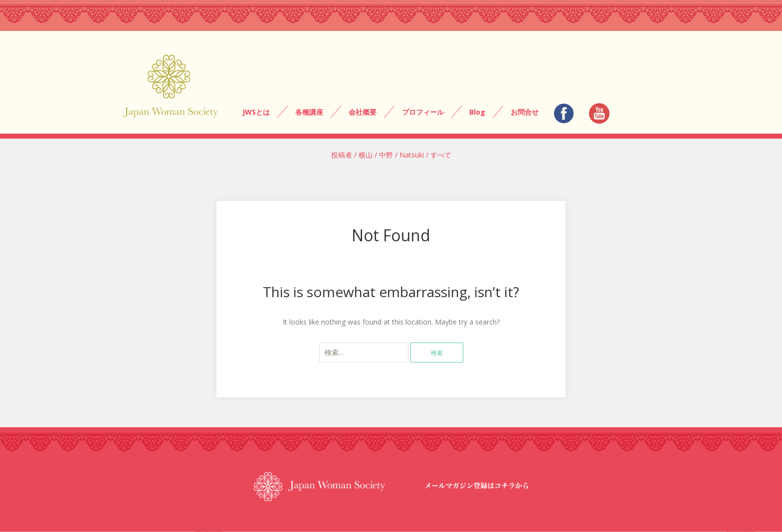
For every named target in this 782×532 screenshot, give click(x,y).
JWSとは (256, 112)
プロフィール (423, 112)
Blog (477, 112)
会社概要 (363, 112)
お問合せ (525, 112)
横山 (366, 155)
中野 (386, 155)
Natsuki (412, 155)
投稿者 (342, 155)
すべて (441, 155)
